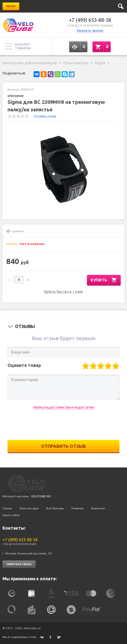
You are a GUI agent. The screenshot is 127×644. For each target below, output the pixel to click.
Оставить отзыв (45, 116)
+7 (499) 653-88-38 (90, 20)
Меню (11, 6)
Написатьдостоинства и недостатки (64, 407)
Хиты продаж (29, 508)
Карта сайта (11, 515)
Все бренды (55, 508)
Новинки (78, 508)
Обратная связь (19, 564)
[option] (63, 170)
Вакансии (98, 508)
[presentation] (64, 425)
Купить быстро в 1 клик (64, 292)
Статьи (7, 508)
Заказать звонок (90, 31)
